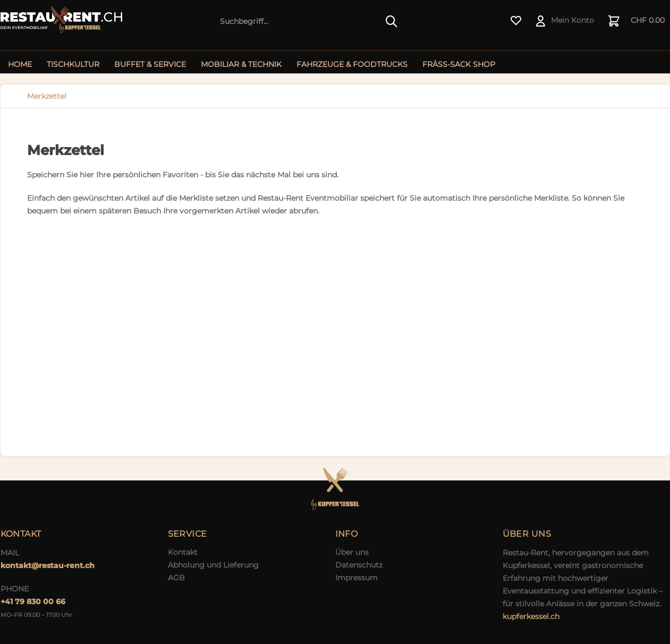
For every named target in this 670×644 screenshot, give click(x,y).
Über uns (352, 552)
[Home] (20, 64)
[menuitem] (309, 21)
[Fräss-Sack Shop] (459, 64)
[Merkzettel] (516, 21)
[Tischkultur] (73, 64)
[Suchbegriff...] (309, 21)
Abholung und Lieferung (213, 565)
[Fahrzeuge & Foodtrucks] (352, 64)
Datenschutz (359, 565)
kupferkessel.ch (531, 616)
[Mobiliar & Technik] (241, 64)
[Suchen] (392, 21)
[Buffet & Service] (150, 64)
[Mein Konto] (566, 21)
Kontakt (183, 552)
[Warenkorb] (637, 21)
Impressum (357, 578)
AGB (176, 578)
